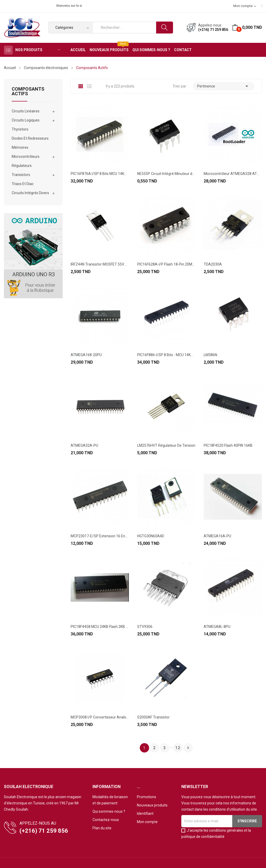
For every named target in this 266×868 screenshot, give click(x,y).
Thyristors (20, 129)
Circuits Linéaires (26, 111)
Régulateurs (22, 166)
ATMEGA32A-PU (84, 445)
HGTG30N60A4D (151, 536)
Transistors (21, 175)
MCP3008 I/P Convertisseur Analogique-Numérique (100, 717)
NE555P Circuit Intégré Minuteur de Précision (166, 174)
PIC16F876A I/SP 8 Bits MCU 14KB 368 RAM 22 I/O (100, 174)
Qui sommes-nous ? (109, 811)
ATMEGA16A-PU (217, 536)
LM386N (210, 355)
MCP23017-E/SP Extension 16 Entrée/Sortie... (100, 536)
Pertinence (224, 86)
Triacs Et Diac (23, 184)
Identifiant (145, 813)
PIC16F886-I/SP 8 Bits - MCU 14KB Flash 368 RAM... (166, 355)
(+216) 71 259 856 (213, 30)
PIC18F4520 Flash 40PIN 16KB (228, 445)
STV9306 (145, 627)
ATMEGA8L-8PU (217, 627)
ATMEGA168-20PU (86, 355)
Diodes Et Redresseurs (30, 138)
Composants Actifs (28, 91)
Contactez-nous (106, 820)
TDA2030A (213, 264)
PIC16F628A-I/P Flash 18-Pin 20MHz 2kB (166, 264)
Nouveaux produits (152, 805)
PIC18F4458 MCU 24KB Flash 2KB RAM (100, 627)
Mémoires (20, 147)
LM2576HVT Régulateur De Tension (166, 445)
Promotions (147, 797)
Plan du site (102, 828)
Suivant (188, 748)
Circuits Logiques (26, 120)
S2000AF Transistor (153, 717)
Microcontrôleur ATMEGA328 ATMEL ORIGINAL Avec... (233, 174)
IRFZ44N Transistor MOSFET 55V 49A (100, 264)
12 (178, 748)
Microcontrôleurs (26, 157)
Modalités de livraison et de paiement (110, 800)
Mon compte (147, 822)
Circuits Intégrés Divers (30, 193)
